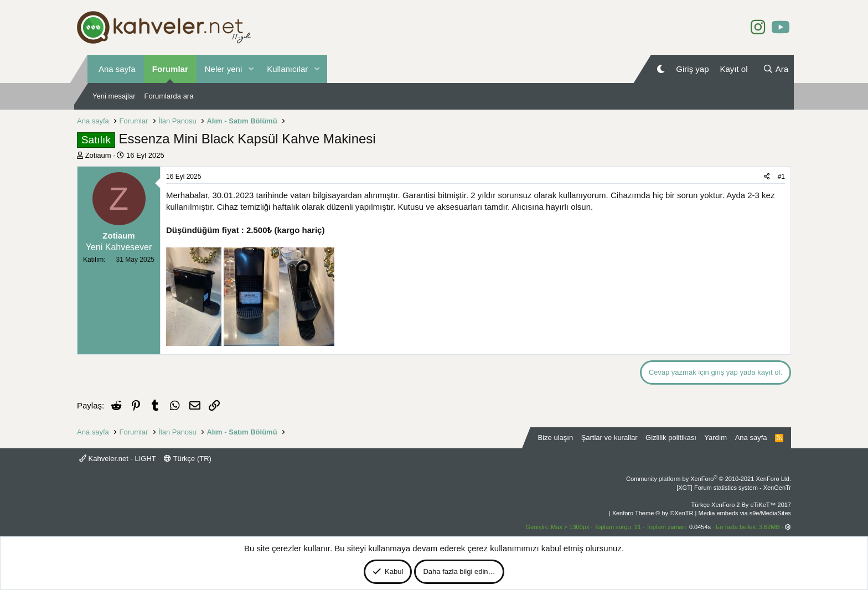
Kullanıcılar (287, 69)
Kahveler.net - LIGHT (118, 459)
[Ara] (776, 69)
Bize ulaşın (556, 438)
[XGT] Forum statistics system (734, 488)
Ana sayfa (117, 69)
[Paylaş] (767, 177)
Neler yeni (224, 69)
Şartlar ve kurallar (609, 438)
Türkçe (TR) (188, 459)
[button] (251, 69)
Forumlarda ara (169, 96)
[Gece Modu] (661, 69)
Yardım (715, 438)
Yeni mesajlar (114, 96)
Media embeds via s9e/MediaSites (745, 513)
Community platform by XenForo (709, 479)
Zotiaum (98, 155)
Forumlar (170, 69)
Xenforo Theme (653, 513)
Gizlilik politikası (671, 438)
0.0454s (700, 527)
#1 (781, 177)
